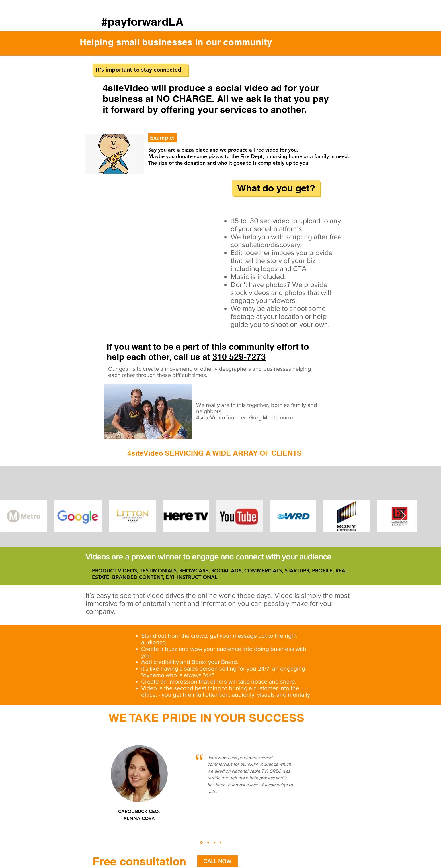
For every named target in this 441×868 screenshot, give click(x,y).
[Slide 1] (201, 843)
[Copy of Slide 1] (208, 843)
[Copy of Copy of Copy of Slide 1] (221, 843)
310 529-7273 (239, 357)
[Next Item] (403, 516)
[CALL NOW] (218, 861)
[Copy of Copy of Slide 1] (214, 843)
